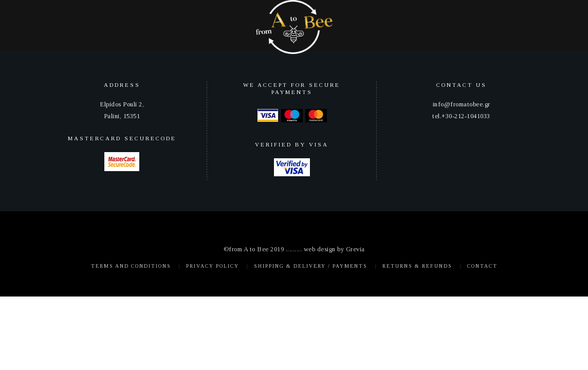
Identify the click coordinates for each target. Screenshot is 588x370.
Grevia (355, 249)
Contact (482, 266)
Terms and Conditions (131, 266)
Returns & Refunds (417, 266)
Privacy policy (213, 266)
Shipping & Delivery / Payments (311, 266)
